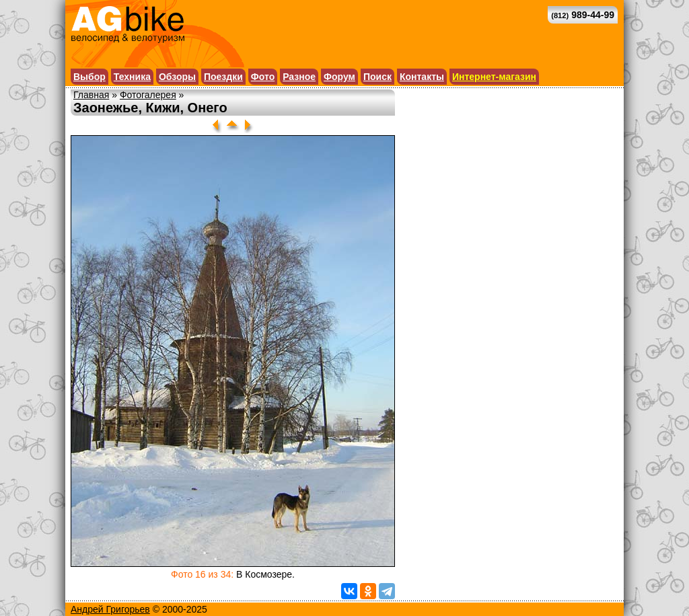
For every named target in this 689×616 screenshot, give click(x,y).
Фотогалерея (148, 95)
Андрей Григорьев (110, 609)
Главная (91, 95)
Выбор (89, 77)
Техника (132, 77)
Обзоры (177, 77)
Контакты (422, 77)
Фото (263, 77)
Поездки (223, 77)
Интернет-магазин (494, 77)
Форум (339, 77)
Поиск (377, 77)
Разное (299, 77)
